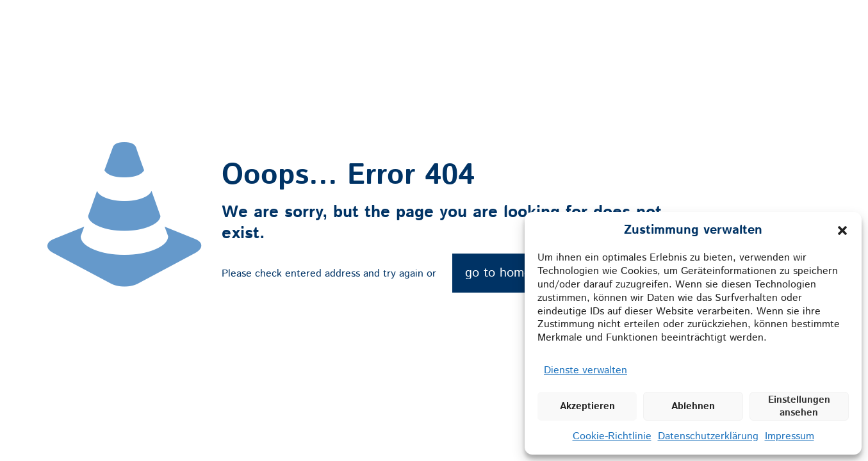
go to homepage (512, 273)
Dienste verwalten (585, 370)
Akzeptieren (587, 406)
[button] (842, 230)
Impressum (790, 436)
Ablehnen (693, 406)
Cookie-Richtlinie (612, 436)
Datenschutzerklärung (708, 436)
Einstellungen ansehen (799, 406)
